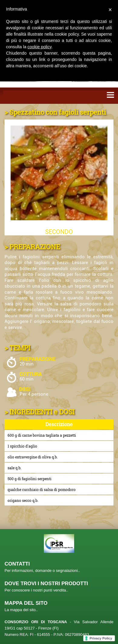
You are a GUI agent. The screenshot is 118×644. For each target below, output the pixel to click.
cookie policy (39, 47)
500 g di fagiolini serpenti (29, 479)
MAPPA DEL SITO (26, 603)
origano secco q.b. (23, 500)
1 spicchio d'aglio (22, 446)
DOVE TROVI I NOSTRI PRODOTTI (46, 583)
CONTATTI (17, 564)
